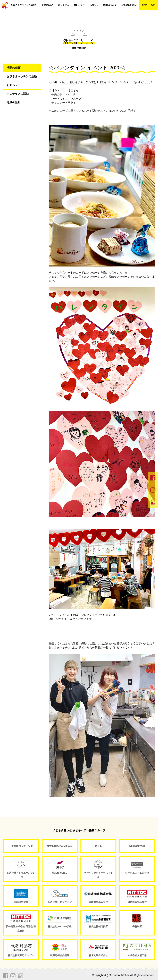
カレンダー (79, 5)
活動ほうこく (110, 5)
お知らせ (12, 85)
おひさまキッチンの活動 (22, 76)
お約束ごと (48, 5)
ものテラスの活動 (18, 94)
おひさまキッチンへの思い (24, 5)
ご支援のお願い (129, 5)
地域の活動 (14, 102)
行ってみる (64, 5)
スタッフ (94, 5)
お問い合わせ (148, 5)
